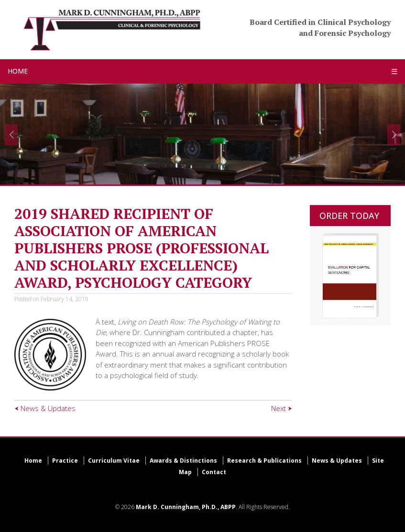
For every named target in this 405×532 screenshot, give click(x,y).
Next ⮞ (282, 408)
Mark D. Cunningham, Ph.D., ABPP (186, 507)
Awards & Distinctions (183, 461)
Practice (65, 461)
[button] (11, 135)
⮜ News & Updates (45, 408)
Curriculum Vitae (114, 461)
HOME (18, 71)
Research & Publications (264, 461)
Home (33, 461)
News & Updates (337, 461)
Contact (214, 472)
